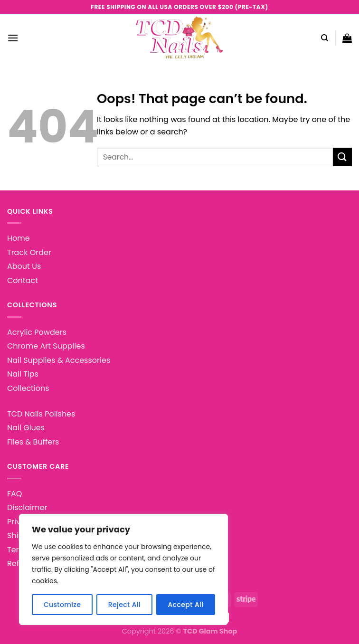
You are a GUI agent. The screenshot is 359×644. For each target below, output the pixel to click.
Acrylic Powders (37, 332)
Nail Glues (26, 428)
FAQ (14, 494)
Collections (28, 388)
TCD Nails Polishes (41, 414)
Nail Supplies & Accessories (59, 360)
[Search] (325, 38)
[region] (123, 569)
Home (19, 238)
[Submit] (342, 157)
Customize (62, 605)
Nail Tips (23, 374)
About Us (24, 266)
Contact (23, 280)
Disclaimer (27, 507)
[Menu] (13, 38)
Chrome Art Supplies (46, 346)
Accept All (185, 605)
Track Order (29, 252)
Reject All (124, 605)
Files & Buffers (33, 442)
